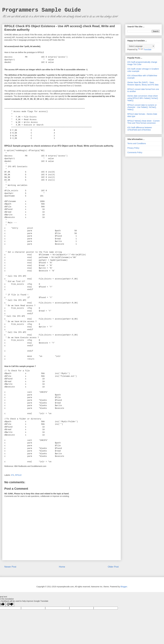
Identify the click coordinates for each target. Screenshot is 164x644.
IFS (13, 475)
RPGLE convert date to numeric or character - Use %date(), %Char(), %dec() (142, 107)
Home (62, 567)
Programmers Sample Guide (42, 10)
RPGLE (18, 475)
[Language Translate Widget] (141, 46)
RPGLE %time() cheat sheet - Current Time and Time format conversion (143, 122)
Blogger (124, 587)
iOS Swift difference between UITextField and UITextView (140, 129)
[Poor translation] (10, 604)
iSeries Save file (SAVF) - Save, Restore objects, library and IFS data (143, 84)
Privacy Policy (133, 148)
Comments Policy (135, 152)
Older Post (113, 567)
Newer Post (10, 567)
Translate (145, 49)
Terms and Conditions (137, 143)
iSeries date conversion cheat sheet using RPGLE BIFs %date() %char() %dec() (143, 98)
